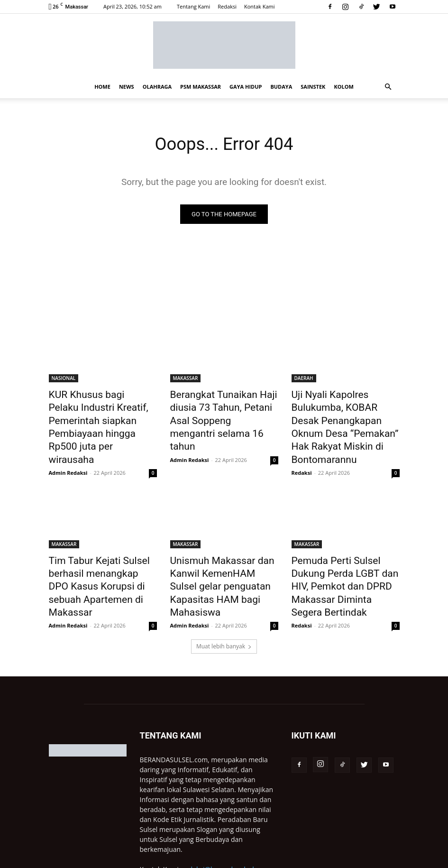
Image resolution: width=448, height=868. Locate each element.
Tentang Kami (193, 6)
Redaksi (227, 6)
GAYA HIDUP (246, 87)
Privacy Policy (255, 859)
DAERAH (304, 379)
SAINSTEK (313, 87)
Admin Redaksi (68, 438)
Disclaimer (294, 859)
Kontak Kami (260, 6)
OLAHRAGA (157, 87)
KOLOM (343, 87)
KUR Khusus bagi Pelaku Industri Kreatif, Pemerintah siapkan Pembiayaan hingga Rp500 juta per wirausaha (99, 410)
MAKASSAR (186, 379)
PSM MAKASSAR (201, 87)
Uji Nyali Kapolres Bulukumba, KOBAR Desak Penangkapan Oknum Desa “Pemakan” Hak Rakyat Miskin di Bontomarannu (345, 416)
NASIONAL (64, 379)
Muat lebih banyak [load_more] (224, 599)
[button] (388, 87)
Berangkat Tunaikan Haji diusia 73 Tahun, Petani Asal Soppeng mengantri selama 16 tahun (220, 410)
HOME (102, 87)
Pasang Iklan (360, 859)
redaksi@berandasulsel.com (226, 822)
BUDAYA (281, 87)
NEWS (127, 87)
